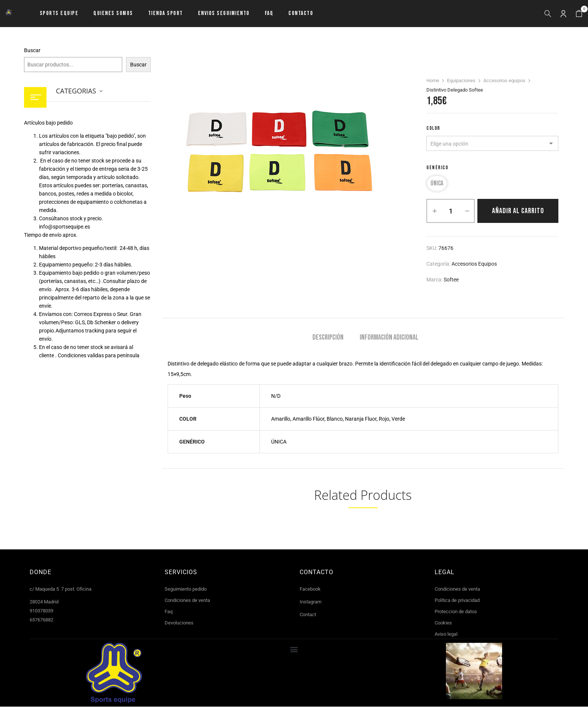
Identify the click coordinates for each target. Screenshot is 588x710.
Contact (308, 618)
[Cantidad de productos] (451, 214)
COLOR (433, 128)
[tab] (328, 342)
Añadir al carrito (518, 214)
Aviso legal (446, 637)
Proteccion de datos (456, 615)
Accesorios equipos (504, 80)
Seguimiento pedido (186, 592)
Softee (451, 283)
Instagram (310, 605)
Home (433, 80)
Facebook (310, 592)
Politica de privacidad (457, 604)
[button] (579, 14)
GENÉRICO (437, 168)
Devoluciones (179, 626)
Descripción (328, 341)
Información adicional (389, 341)
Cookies (443, 626)
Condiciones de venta (187, 604)
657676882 (41, 623)
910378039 (41, 614)
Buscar (32, 50)
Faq (169, 615)
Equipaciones (461, 80)
